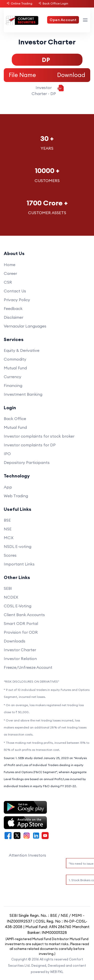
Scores (10, 555)
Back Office (15, 419)
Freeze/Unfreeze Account (28, 667)
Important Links (19, 564)
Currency (13, 377)
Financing (13, 385)
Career (10, 273)
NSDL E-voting (18, 546)
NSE (8, 529)
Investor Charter (20, 650)
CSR (8, 282)
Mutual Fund (15, 368)
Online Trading (19, 3)
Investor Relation (20, 659)
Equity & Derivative (22, 350)
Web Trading (16, 496)
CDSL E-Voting (18, 606)
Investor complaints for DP (30, 445)
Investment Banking (23, 394)
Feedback (13, 308)
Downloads (15, 641)
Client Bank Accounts (24, 615)
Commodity (15, 359)
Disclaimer (14, 317)
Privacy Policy (17, 300)
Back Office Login (53, 3)
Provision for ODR (21, 632)
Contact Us (15, 291)
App (8, 487)
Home (10, 265)
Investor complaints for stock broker (39, 436)
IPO (7, 454)
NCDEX (11, 597)
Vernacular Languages (25, 326)
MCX (9, 538)
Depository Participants (27, 462)
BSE (7, 520)
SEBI (8, 588)
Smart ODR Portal (21, 623)
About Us (14, 253)
